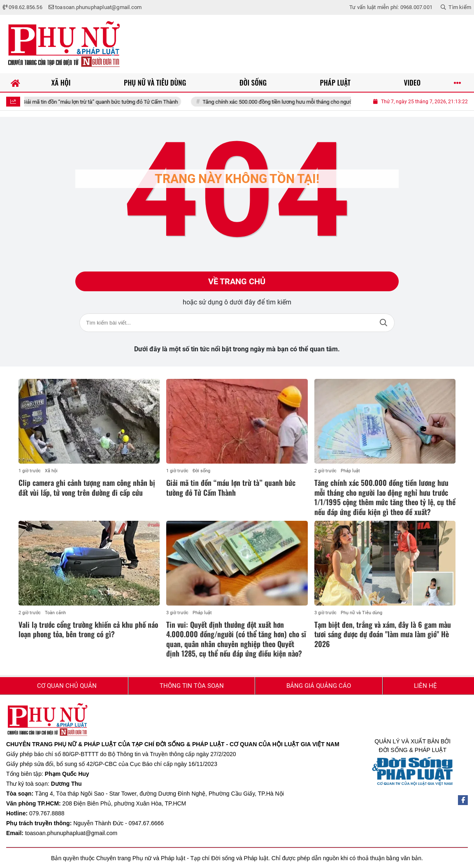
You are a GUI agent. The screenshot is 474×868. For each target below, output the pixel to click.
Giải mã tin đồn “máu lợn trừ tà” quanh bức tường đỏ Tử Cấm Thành (108, 102)
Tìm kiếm (383, 323)
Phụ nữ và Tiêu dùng (361, 613)
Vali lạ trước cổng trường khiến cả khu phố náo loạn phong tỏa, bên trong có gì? (88, 629)
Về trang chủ (237, 281)
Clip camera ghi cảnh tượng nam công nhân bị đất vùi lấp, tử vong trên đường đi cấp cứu (87, 487)
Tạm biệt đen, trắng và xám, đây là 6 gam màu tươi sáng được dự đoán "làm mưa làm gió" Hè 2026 (383, 634)
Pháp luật (350, 471)
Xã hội (51, 471)
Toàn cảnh (55, 613)
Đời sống (201, 471)
